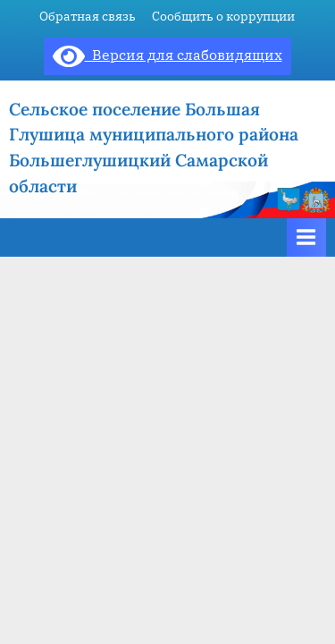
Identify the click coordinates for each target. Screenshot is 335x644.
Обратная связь (88, 16)
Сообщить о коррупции (223, 16)
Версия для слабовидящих (167, 55)
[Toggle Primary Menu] (306, 237)
